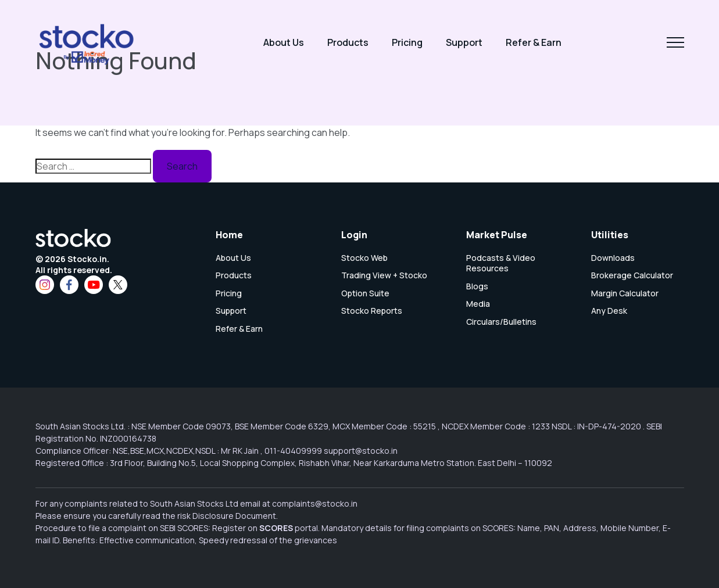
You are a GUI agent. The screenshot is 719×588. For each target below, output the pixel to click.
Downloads (613, 258)
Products (348, 42)
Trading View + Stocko (384, 275)
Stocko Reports (372, 311)
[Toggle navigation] (675, 42)
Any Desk (609, 311)
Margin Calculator (625, 293)
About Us (284, 42)
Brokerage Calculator (632, 275)
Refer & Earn (534, 42)
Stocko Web (364, 258)
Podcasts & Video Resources (501, 263)
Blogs (477, 286)
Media (478, 304)
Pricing (407, 42)
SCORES (276, 528)
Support (464, 42)
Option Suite (365, 293)
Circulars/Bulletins (501, 322)
